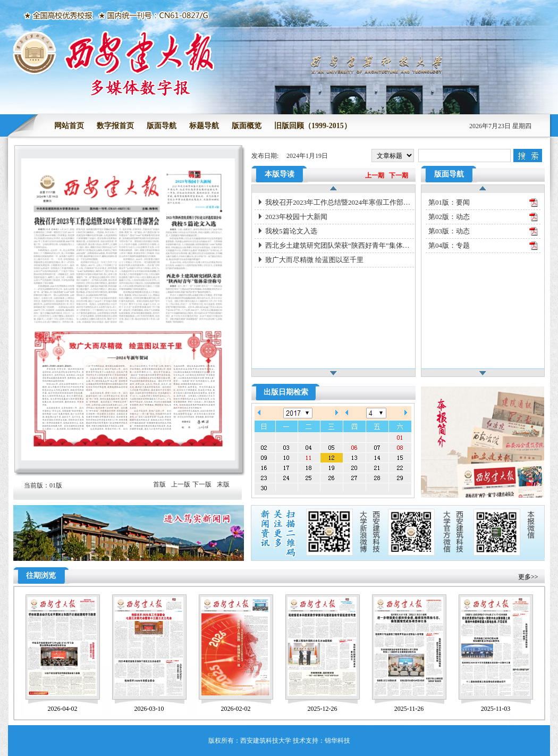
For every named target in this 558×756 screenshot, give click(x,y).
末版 (223, 484)
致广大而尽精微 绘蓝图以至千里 (314, 260)
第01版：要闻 (449, 202)
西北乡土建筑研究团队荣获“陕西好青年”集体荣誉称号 (340, 245)
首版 (159, 484)
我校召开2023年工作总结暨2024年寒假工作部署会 (340, 202)
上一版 (181, 484)
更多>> (528, 577)
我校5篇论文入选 (291, 231)
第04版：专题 (449, 245)
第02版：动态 (449, 217)
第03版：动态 (449, 231)
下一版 (202, 484)
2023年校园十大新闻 (296, 217)
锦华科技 (337, 741)
